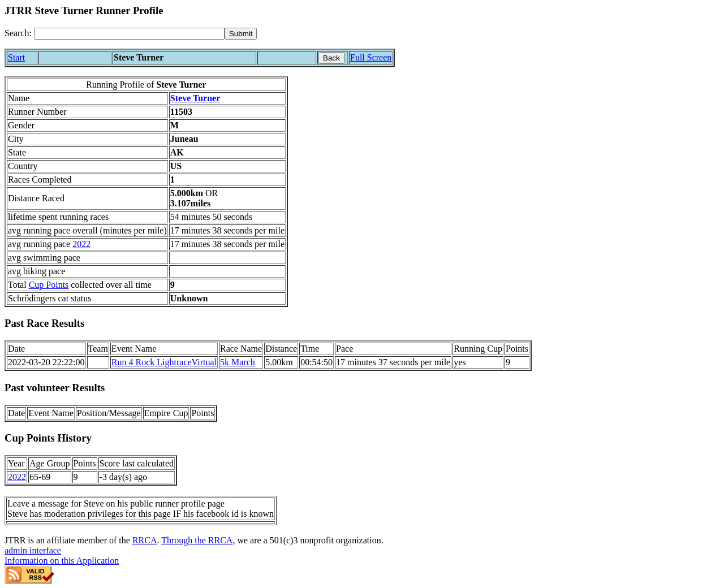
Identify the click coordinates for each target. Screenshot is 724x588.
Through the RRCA (197, 540)
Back (331, 58)
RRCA (145, 540)
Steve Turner (195, 98)
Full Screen (371, 57)
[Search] (129, 34)
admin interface (33, 550)
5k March (238, 362)
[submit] (241, 34)
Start (16, 57)
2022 (81, 244)
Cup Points (49, 285)
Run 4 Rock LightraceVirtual (164, 362)
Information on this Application (62, 561)
